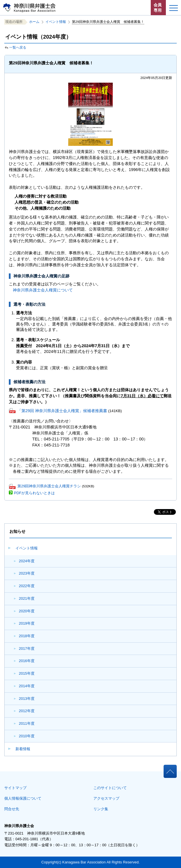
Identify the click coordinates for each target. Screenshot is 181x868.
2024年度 (27, 561)
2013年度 (27, 699)
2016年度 (27, 661)
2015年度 (27, 673)
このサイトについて (110, 788)
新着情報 (23, 749)
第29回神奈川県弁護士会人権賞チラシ (49, 486)
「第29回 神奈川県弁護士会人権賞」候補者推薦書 (62, 411)
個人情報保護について (23, 798)
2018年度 (27, 636)
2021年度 (27, 598)
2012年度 (27, 711)
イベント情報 (27, 548)
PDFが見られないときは (34, 493)
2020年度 (27, 611)
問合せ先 (12, 809)
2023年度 (27, 573)
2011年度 (27, 723)
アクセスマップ (106, 798)
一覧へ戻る (18, 47)
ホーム (34, 22)
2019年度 (27, 623)
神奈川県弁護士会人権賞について (43, 290)
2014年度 (27, 686)
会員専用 (158, 8)
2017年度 (27, 648)
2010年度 (27, 736)
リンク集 (101, 809)
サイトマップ (15, 788)
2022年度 (27, 586)
